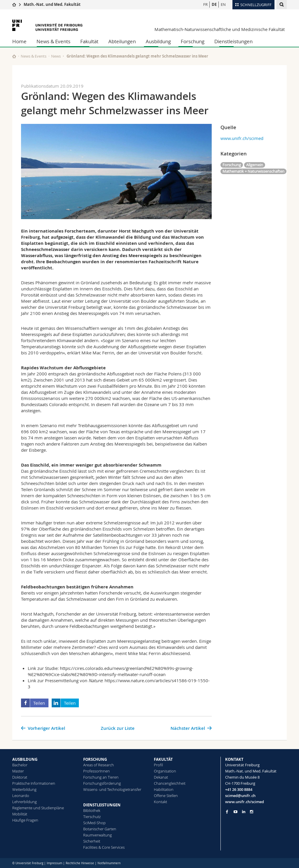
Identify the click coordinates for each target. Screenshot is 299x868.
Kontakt (160, 802)
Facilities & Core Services (104, 847)
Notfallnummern (109, 863)
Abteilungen (122, 41)
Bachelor (20, 765)
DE (214, 4)
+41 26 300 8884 (239, 789)
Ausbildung (158, 41)
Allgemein (255, 165)
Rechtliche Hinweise (80, 863)
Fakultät (89, 41)
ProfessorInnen (97, 771)
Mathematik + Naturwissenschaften (253, 171)
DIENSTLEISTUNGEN (102, 805)
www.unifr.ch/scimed (242, 138)
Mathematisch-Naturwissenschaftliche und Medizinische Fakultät (220, 29)
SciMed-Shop (94, 823)
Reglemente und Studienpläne (38, 808)
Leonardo (21, 796)
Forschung (193, 41)
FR (205, 4)
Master (18, 771)
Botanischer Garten (100, 829)
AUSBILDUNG (25, 759)
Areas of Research (99, 765)
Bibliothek (92, 810)
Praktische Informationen (34, 783)
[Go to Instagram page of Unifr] (252, 812)
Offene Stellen (166, 796)
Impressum (54, 863)
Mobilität (20, 814)
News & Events (53, 41)
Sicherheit (92, 841)
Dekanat (161, 777)
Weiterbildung (24, 789)
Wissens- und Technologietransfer (112, 789)
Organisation (165, 771)
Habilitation (164, 789)
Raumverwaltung (98, 835)
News (56, 56)
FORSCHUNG (95, 759)
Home (19, 41)
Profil (158, 765)
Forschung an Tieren (101, 777)
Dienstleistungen (233, 41)
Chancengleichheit (170, 783)
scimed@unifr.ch (240, 796)
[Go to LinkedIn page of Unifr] (244, 812)
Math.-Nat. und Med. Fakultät (52, 4)
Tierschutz (92, 817)
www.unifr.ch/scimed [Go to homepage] (245, 802)
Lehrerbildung (25, 802)
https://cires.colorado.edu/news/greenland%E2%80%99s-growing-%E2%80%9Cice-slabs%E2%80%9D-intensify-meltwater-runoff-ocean (111, 671)
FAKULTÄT (163, 759)
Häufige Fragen (25, 820)
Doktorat (20, 777)
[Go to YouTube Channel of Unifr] (235, 812)
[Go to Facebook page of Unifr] (227, 812)
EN (223, 4)
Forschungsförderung (102, 783)
